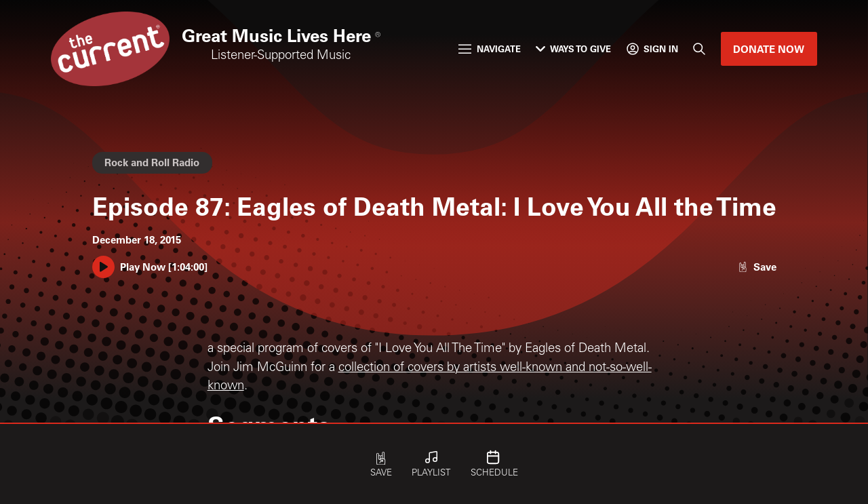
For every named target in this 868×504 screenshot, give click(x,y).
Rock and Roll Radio (152, 162)
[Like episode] (757, 267)
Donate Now (769, 49)
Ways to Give (573, 49)
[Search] (699, 49)
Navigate (489, 49)
